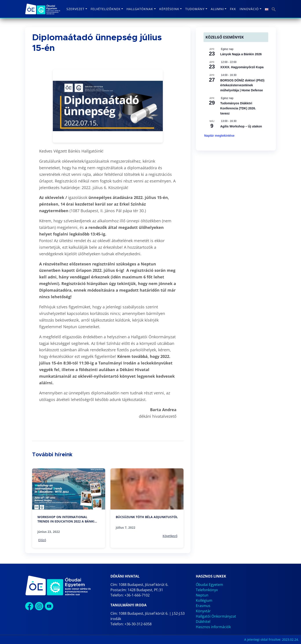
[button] (274, 9)
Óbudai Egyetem (209, 585)
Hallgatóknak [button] (140, 9)
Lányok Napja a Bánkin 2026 (241, 54)
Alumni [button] (217, 9)
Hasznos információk (213, 627)
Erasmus (203, 606)
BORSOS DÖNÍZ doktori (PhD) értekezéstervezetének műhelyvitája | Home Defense (242, 85)
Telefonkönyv (207, 590)
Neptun (202, 595)
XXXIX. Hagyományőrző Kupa (242, 67)
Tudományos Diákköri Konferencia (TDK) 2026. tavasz (238, 108)
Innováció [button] (249, 9)
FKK (233, 9)
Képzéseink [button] (169, 9)
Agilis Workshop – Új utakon (241, 126)
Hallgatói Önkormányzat (216, 616)
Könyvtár (203, 611)
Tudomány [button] (195, 9)
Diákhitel (203, 622)
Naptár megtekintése (219, 136)
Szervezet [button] (75, 9)
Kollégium (204, 600)
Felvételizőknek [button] (106, 9)
